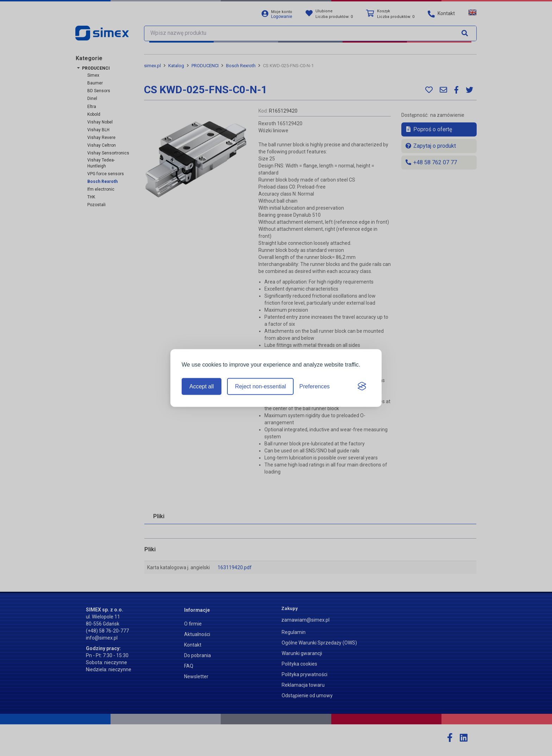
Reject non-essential (260, 386)
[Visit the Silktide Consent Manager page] (362, 387)
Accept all (202, 386)
